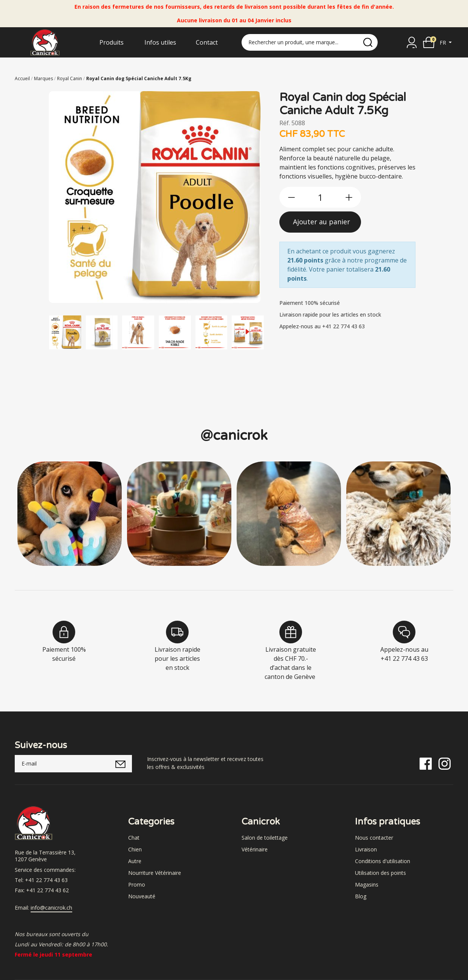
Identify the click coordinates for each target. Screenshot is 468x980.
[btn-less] (291, 197)
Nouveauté (142, 896)
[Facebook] (426, 763)
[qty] (320, 197)
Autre (135, 861)
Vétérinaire (255, 849)
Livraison (366, 849)
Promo (137, 884)
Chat (134, 838)
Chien (135, 849)
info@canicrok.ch (51, 908)
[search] (368, 42)
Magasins (367, 884)
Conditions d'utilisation (383, 861)
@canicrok (234, 436)
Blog (361, 896)
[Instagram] (445, 763)
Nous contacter (374, 838)
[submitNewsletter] (120, 764)
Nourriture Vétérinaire (155, 873)
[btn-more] (349, 197)
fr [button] (444, 43)
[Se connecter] (412, 42)
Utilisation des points (380, 873)
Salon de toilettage (265, 838)
